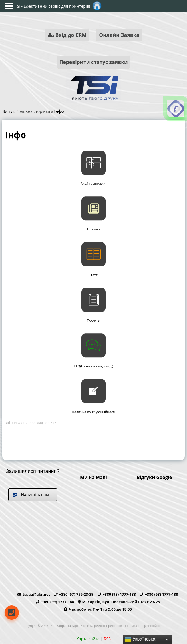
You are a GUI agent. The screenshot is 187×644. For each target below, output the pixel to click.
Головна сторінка (33, 111)
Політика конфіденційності (93, 412)
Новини (94, 229)
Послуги (94, 320)
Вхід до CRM (67, 35)
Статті (93, 275)
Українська (140, 639)
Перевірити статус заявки (93, 62)
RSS (107, 639)
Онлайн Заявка (119, 35)
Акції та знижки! (94, 183)
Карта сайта (88, 639)
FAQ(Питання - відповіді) (94, 366)
